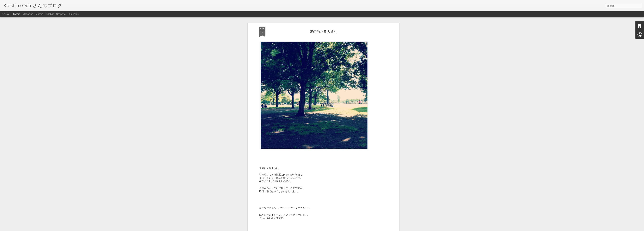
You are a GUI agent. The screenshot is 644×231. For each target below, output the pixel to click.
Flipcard (16, 14)
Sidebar (50, 14)
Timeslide (74, 14)
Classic (6, 14)
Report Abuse (343, 229)
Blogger (333, 229)
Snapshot (61, 14)
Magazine (28, 14)
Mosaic (39, 14)
